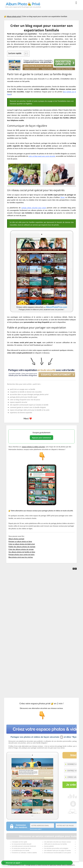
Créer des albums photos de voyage (21, 549)
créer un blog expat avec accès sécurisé (47, 156)
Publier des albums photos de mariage (22, 547)
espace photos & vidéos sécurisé (33, 447)
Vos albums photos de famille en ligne (22, 552)
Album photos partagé (16, 539)
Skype (62, 197)
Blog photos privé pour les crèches (21, 557)
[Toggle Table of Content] (25, 54)
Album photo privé (14, 16)
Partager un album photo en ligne (20, 541)
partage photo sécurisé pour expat (34, 208)
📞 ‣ (12, 863)
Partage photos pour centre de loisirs (21, 554)
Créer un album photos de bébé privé (22, 544)
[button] (76, 569)
